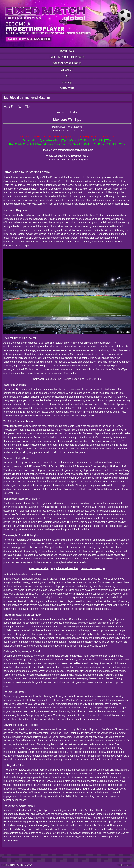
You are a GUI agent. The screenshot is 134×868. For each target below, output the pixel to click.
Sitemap (67, 82)
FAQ (67, 76)
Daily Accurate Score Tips (47, 379)
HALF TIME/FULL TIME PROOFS (67, 57)
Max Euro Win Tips (17, 107)
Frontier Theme (124, 865)
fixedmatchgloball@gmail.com (76, 150)
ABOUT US (67, 70)
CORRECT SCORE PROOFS (67, 63)
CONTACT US (67, 89)
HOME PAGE (67, 51)
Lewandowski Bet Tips (93, 568)
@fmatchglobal (81, 160)
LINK (106, 137)
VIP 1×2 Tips (94, 379)
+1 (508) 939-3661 (78, 156)
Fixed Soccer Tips (39, 568)
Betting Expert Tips (74, 379)
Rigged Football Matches (65, 568)
